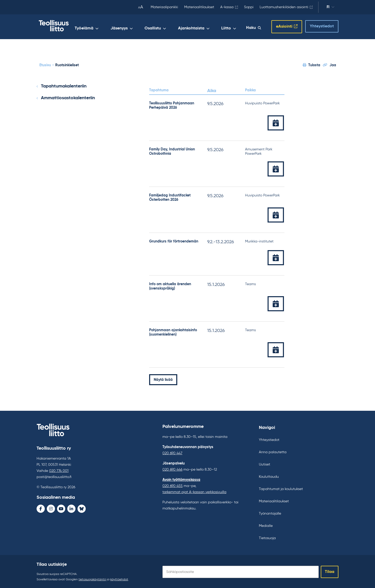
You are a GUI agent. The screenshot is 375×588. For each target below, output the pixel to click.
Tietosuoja (267, 537)
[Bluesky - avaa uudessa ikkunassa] (82, 508)
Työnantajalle (270, 513)
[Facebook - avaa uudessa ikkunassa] (41, 508)
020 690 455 (173, 485)
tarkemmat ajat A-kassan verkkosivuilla (194, 491)
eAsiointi (284, 26)
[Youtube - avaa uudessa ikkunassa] (61, 508)
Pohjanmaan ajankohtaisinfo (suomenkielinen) (173, 332)
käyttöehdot (119, 579)
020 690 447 (172, 452)
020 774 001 (59, 470)
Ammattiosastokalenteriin (68, 97)
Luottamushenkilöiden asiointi (284, 7)
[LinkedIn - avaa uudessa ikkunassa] (71, 508)
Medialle (266, 525)
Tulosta (311, 64)
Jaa (329, 64)
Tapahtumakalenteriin (64, 85)
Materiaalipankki (164, 7)
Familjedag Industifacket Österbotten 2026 (170, 197)
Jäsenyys (144, 27)
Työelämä (114, 27)
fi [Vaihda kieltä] (330, 8)
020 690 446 (172, 469)
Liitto (234, 27)
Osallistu (172, 27)
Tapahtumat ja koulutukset (281, 488)
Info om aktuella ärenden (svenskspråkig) (170, 286)
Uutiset (264, 464)
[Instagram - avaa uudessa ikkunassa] (51, 508)
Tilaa (330, 571)
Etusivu (45, 64)
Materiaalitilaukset (199, 7)
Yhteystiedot (322, 26)
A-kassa (227, 7)
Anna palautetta (273, 451)
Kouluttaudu (269, 476)
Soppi (249, 7)
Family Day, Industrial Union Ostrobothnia (172, 151)
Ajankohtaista (204, 27)
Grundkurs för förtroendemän (174, 240)
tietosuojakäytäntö (92, 579)
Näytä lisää (163, 379)
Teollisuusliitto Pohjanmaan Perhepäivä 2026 (172, 104)
